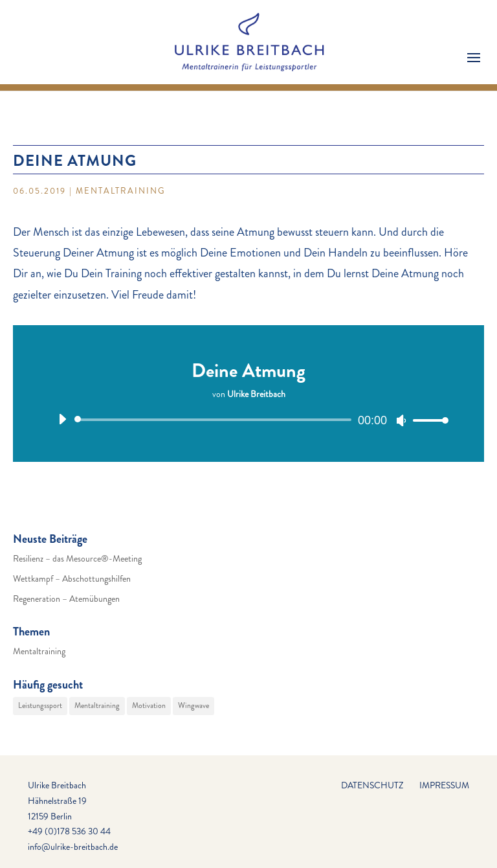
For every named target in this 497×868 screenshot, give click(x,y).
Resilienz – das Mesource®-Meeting (77, 558)
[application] (248, 420)
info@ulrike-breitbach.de (73, 847)
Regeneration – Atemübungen (66, 599)
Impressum (444, 785)
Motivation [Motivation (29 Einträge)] (149, 705)
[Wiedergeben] (62, 419)
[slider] (215, 420)
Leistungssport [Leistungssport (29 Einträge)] (40, 705)
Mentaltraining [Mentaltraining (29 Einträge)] (97, 705)
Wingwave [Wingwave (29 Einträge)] (193, 705)
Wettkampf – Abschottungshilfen (72, 578)
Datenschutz (372, 785)
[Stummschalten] (401, 420)
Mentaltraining (121, 191)
